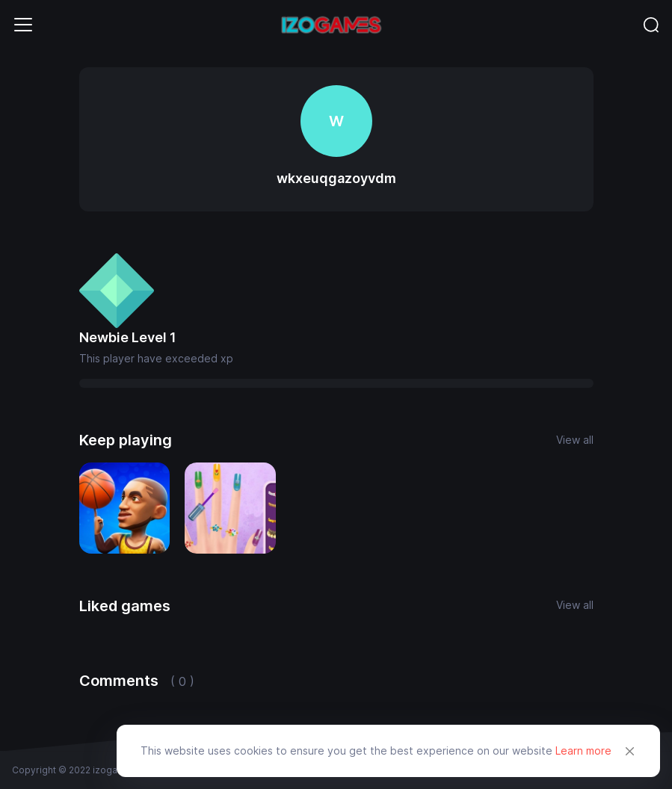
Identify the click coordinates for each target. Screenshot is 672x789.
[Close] (630, 751)
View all (575, 440)
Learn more (583, 751)
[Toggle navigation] (23, 25)
